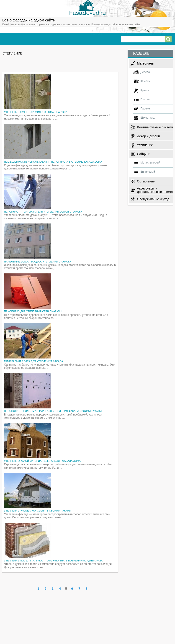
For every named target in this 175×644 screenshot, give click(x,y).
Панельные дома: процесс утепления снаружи (38, 262)
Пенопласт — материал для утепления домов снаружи (43, 212)
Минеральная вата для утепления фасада (34, 361)
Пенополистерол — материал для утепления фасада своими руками (53, 411)
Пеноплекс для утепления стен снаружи (33, 311)
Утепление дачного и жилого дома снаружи (36, 112)
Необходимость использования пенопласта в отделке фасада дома (53, 162)
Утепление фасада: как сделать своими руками (38, 511)
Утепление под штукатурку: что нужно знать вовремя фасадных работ (54, 561)
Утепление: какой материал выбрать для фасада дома (42, 461)
